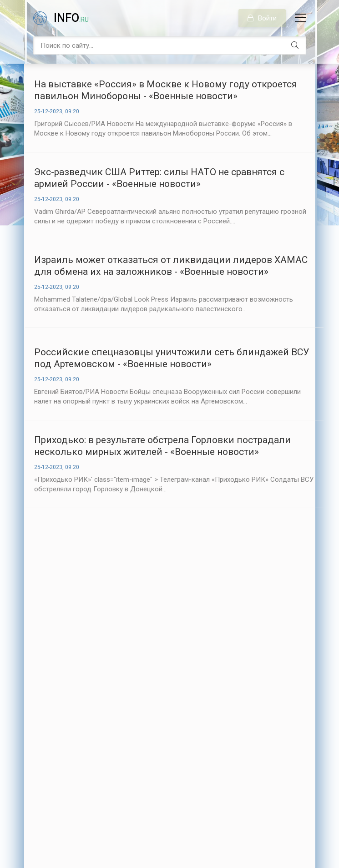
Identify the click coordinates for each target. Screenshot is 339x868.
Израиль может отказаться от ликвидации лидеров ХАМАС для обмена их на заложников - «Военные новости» (171, 266)
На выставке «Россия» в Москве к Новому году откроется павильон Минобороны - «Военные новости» (166, 90)
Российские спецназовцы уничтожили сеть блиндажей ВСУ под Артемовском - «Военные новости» (172, 358)
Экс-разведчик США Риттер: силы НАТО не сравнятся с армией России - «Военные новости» (159, 178)
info (71, 18)
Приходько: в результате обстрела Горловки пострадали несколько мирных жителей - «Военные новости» (162, 446)
